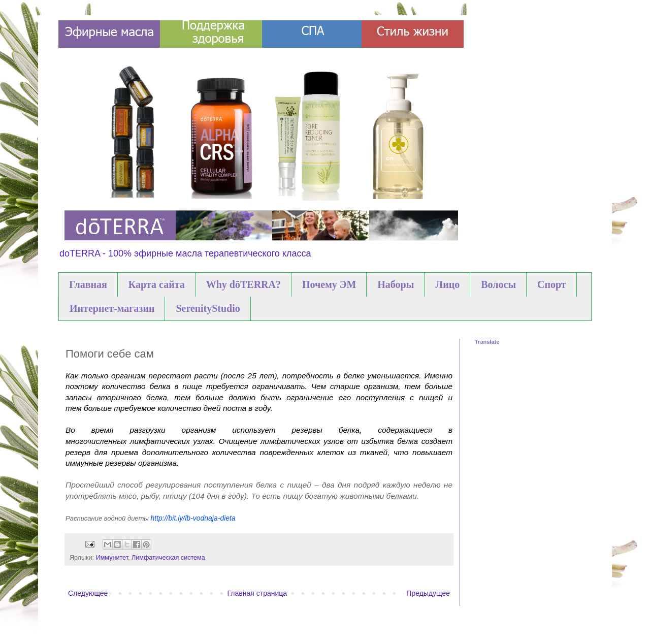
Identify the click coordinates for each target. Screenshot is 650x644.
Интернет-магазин (112, 308)
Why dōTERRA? (243, 284)
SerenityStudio (208, 308)
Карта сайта (157, 284)
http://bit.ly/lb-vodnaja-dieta (194, 518)
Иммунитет (112, 558)
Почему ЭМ (329, 284)
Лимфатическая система (168, 558)
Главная (88, 284)
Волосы (498, 284)
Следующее (88, 593)
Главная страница (257, 593)
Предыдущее (428, 593)
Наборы (396, 284)
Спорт (552, 284)
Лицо (447, 284)
